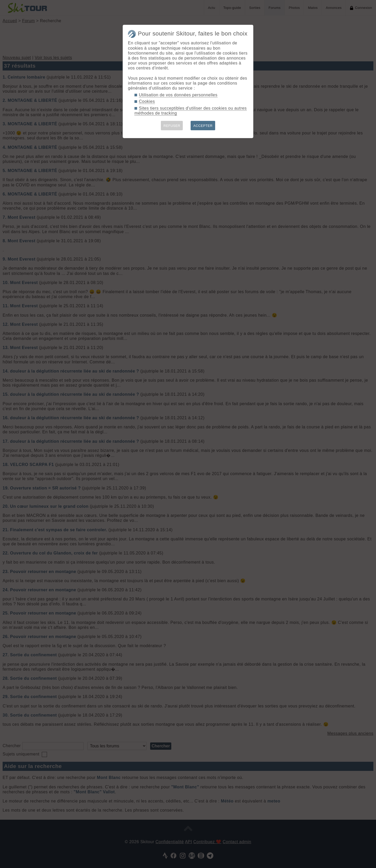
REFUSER (172, 126)
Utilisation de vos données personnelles (178, 95)
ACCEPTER (203, 126)
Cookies (147, 101)
